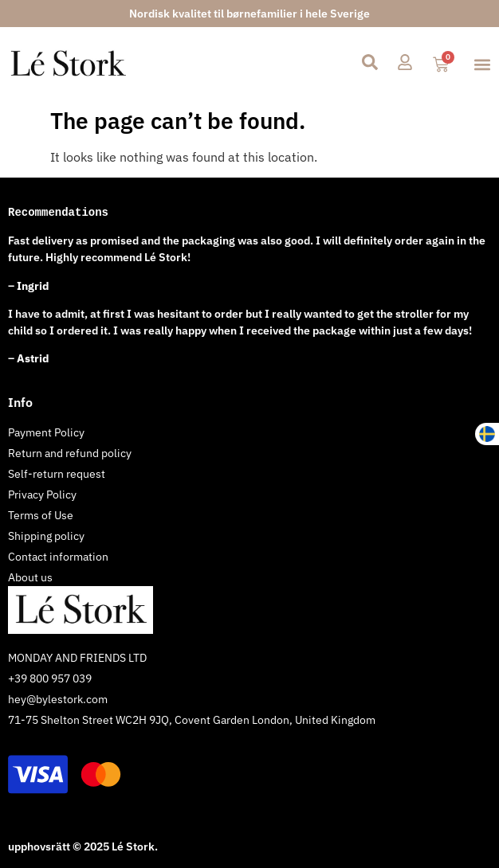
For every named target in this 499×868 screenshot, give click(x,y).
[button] (482, 64)
